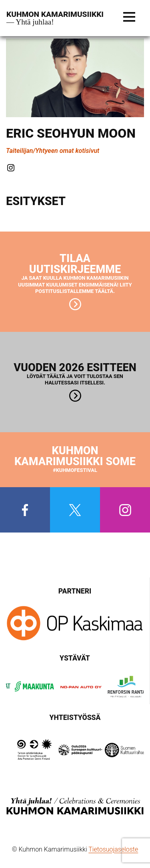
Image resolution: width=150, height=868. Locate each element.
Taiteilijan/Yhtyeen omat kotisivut (53, 151)
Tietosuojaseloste (113, 849)
